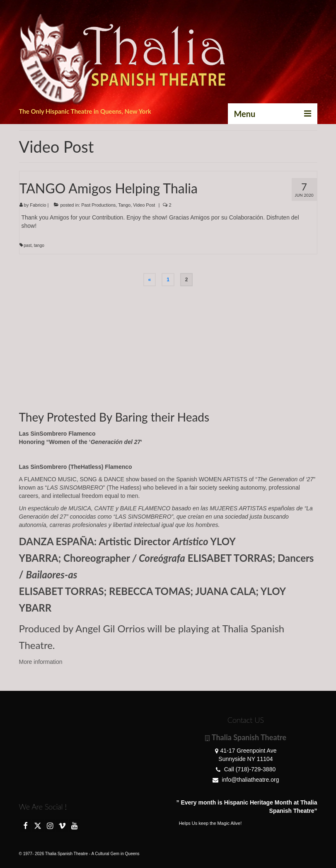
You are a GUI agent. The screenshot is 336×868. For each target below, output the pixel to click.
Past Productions (98, 205)
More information (41, 662)
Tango (124, 205)
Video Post (144, 205)
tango (39, 245)
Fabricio (38, 205)
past (28, 245)
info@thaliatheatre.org (246, 780)
